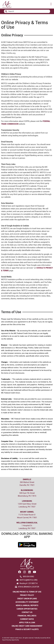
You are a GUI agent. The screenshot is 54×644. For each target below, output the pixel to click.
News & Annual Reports (27, 605)
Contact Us (27, 612)
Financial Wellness (27, 616)
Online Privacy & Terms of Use (27, 592)
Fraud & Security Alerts (27, 629)
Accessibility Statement (27, 602)
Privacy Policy (27, 595)
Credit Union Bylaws (27, 599)
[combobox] (27, 11)
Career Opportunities (27, 609)
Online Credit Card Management (27, 626)
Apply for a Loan (27, 623)
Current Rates (27, 619)
